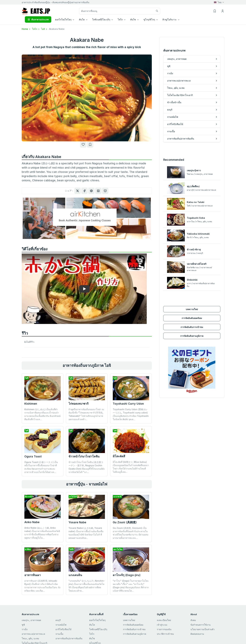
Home (26, 29)
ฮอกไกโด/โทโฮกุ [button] (63, 19)
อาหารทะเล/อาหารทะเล (33, 634)
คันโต (92, 625)
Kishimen (31, 404)
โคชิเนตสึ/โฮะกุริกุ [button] (101, 19)
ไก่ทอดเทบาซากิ (79, 404)
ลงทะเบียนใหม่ (164, 620)
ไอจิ (44, 29)
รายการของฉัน (164, 629)
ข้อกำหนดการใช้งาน (201, 625)
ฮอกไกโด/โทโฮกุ (97, 620)
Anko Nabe (32, 522)
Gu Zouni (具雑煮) (125, 522)
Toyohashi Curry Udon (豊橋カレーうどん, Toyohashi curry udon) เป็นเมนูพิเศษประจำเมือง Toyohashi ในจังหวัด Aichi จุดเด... (131, 414)
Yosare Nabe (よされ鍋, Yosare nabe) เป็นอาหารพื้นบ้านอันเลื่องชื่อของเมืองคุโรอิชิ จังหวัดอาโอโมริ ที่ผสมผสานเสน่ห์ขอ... (86, 533)
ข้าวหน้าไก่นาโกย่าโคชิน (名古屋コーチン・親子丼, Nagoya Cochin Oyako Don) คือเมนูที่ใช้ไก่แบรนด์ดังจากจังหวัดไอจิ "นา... (87, 467)
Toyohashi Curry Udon (128, 404)
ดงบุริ (58, 620)
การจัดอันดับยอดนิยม (192, 316)
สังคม (193, 620)
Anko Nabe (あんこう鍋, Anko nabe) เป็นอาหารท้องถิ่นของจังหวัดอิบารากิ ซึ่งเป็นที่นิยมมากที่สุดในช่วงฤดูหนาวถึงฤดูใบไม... (42, 533)
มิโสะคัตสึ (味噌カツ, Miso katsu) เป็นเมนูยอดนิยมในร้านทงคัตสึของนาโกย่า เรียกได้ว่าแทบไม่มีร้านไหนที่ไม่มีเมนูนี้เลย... (131, 467)
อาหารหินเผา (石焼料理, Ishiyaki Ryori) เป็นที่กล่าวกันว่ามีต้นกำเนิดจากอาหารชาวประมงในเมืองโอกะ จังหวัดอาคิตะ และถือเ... (42, 586)
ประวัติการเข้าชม (165, 634)
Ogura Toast (33, 456)
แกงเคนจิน (75, 575)
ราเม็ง (25, 629)
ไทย (218, 2)
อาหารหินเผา (33, 575)
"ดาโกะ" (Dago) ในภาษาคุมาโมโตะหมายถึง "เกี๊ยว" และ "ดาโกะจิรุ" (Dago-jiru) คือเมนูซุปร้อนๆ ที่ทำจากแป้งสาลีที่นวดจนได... (131, 586)
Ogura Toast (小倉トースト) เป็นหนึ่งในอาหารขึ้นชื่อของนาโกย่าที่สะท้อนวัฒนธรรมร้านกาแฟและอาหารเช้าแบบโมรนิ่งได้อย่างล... (41, 467)
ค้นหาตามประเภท (38, 19)
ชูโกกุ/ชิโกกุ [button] (149, 19)
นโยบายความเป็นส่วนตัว (203, 629)
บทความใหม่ (192, 307)
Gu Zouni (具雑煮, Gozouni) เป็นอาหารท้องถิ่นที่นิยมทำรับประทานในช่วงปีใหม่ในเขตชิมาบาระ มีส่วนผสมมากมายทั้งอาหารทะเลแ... (131, 533)
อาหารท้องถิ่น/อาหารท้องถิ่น (69, 638)
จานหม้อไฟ (61, 625)
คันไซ (92, 638)
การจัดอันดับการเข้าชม (192, 325)
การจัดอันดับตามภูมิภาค (192, 334)
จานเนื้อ (59, 634)
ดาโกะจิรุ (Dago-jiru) (127, 575)
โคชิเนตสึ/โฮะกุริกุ (98, 629)
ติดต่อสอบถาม (197, 634)
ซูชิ (23, 625)
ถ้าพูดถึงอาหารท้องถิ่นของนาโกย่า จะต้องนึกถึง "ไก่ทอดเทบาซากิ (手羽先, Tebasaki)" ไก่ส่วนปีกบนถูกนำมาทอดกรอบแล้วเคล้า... (86, 414)
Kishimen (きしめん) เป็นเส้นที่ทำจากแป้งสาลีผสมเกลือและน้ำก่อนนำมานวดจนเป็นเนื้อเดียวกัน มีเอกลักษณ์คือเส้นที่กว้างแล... (42, 414)
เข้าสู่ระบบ (162, 625)
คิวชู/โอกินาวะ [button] (170, 19)
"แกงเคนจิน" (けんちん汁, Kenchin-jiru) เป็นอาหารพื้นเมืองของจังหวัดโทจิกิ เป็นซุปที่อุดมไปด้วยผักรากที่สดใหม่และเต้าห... (87, 586)
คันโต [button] (82, 19)
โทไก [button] (120, 19)
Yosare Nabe (77, 522)
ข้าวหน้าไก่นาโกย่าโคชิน (84, 456)
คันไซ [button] (133, 19)
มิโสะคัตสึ (119, 456)
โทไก (36, 29)
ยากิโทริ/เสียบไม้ (63, 629)
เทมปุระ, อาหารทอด (31, 620)
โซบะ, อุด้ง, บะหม (30, 638)
